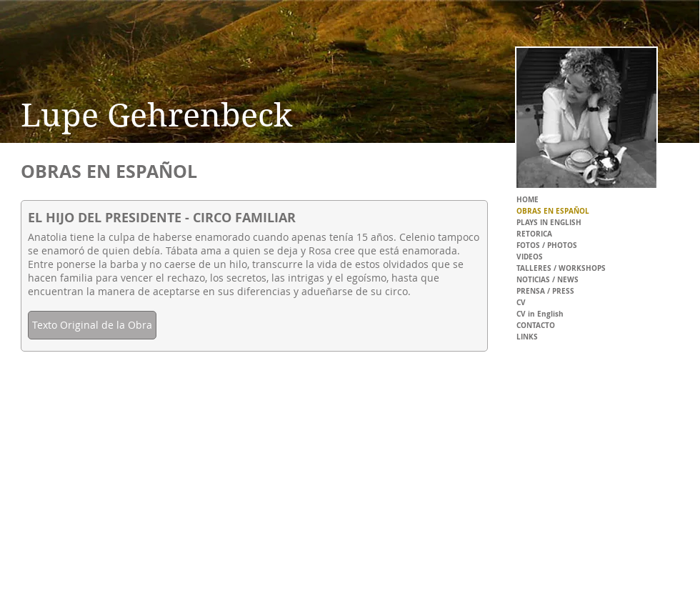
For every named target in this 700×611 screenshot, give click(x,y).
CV (521, 302)
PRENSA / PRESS (545, 291)
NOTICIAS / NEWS (547, 279)
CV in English (540, 314)
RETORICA (534, 234)
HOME (527, 199)
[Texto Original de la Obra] (92, 325)
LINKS (527, 337)
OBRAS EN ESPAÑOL (553, 211)
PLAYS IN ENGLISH (549, 222)
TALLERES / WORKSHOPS (561, 268)
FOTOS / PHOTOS (547, 245)
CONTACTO (536, 325)
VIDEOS (530, 257)
